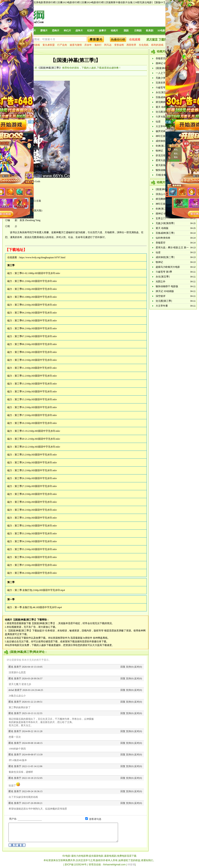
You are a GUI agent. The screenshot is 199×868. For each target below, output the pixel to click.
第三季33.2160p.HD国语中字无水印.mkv (36, 534)
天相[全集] (161, 175)
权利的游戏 (157, 45)
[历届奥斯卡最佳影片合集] (119, 2)
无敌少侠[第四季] (165, 78)
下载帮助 (164, 40)
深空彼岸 (161, 296)
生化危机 (144, 45)
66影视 (131, 865)
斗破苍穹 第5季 (164, 88)
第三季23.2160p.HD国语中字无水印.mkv (36, 455)
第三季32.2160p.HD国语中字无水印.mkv (36, 526)
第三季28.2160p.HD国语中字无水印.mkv (36, 494)
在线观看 (135, 40)
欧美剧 (150, 31)
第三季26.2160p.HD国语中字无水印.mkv (36, 478)
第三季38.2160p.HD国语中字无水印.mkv (36, 573)
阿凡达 (108, 45)
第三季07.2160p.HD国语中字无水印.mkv (36, 336)
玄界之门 (161, 218)
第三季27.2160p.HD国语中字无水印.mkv (36, 486)
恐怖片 (56, 31)
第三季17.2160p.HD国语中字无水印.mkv (36, 415)
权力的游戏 (34, 45)
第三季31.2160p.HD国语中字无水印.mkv (36, 518)
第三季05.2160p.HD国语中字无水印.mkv (36, 321)
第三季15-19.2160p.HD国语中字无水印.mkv (37, 431)
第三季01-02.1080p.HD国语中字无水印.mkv (37, 273)
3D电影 (161, 31)
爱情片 (44, 31)
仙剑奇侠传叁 (163, 238)
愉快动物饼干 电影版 (167, 286)
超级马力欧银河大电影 (168, 267)
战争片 (79, 31)
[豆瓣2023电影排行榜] (69, 2)
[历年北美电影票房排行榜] (42, 2)
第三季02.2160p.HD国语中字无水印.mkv (36, 289)
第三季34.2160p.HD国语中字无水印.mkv (36, 541)
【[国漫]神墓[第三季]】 (76, 60)
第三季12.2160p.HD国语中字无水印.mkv (36, 376)
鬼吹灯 (98, 45)
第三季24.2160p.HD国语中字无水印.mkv (36, 463)
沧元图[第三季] (164, 112)
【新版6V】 (160, 2)
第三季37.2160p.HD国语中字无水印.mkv (36, 565)
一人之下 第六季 (164, 73)
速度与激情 (76, 45)
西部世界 (131, 45)
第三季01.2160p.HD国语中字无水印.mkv (36, 281)
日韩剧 (138, 31)
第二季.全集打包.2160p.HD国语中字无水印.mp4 (40, 590)
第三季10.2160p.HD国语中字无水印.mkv (36, 360)
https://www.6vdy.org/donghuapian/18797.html (42, 257)
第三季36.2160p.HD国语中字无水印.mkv (36, 557)
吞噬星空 (161, 58)
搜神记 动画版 (163, 63)
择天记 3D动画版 (165, 291)
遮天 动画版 (162, 107)
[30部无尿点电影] (143, 2)
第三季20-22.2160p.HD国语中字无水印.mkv (37, 447)
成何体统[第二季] (165, 141)
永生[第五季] (163, 92)
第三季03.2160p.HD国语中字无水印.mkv (36, 305)
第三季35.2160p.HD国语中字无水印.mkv (36, 549)
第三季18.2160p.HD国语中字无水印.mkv (36, 423)
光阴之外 (161, 282)
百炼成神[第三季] (165, 97)
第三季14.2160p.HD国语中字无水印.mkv (36, 392)
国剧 (126, 31)
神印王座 (161, 136)
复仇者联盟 (49, 45)
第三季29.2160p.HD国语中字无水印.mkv (36, 502)
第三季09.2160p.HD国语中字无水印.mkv (36, 352)
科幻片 (67, 31)
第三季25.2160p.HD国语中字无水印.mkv (36, 470)
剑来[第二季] (163, 146)
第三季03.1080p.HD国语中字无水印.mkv (36, 297)
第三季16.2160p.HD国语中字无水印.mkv (36, 407)
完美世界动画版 (164, 83)
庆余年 (88, 45)
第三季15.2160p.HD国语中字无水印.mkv (36, 399)
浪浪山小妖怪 (163, 194)
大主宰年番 (162, 126)
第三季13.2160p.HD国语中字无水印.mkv (36, 384)
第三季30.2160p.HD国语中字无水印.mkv (36, 510)
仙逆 (158, 122)
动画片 (114, 31)
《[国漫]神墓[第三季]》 (50, 68)
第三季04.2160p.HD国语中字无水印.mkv (36, 313)
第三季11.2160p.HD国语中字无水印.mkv (36, 368)
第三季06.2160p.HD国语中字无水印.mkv (36, 328)
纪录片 (91, 31)
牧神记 (159, 151)
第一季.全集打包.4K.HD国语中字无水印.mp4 (38, 607)
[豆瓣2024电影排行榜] (93, 2)
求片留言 (152, 40)
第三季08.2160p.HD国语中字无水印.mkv (36, 344)
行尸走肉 (62, 45)
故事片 (103, 31)
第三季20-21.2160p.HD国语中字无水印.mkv (37, 439)
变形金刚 (119, 45)
